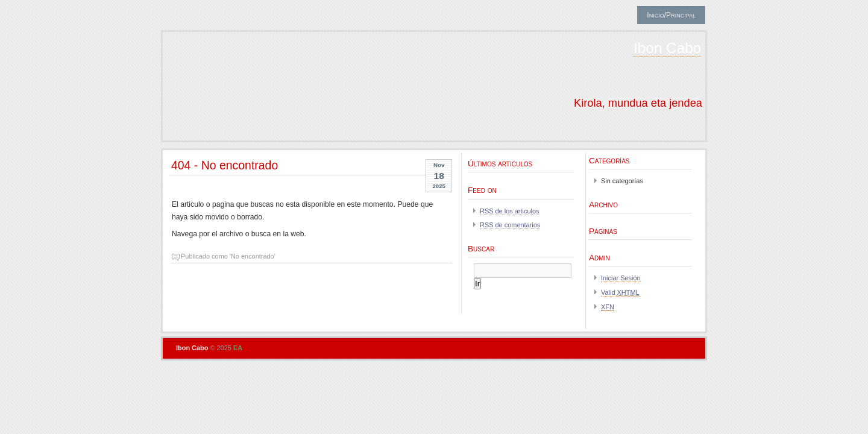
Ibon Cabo (667, 48)
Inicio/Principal (671, 15)
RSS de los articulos (509, 211)
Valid (620, 292)
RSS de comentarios (510, 225)
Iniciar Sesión (621, 278)
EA (238, 348)
